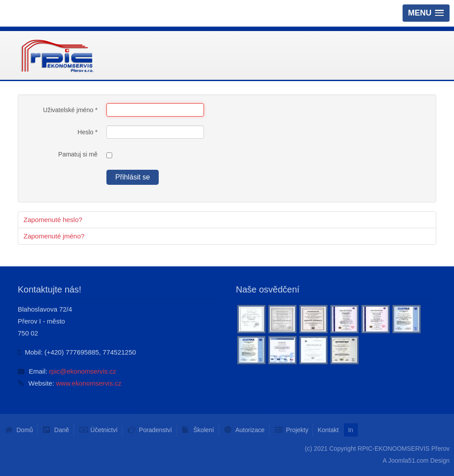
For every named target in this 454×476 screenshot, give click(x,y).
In (351, 430)
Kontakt (328, 430)
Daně (61, 430)
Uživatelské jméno (70, 110)
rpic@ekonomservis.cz (83, 371)
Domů (25, 430)
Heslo (88, 132)
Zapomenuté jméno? (54, 236)
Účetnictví (104, 430)
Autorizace (250, 430)
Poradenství (155, 430)
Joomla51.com (408, 460)
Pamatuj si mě (78, 154)
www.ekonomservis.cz (89, 383)
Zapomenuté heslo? (53, 220)
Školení (204, 430)
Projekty (297, 430)
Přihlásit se (133, 177)
